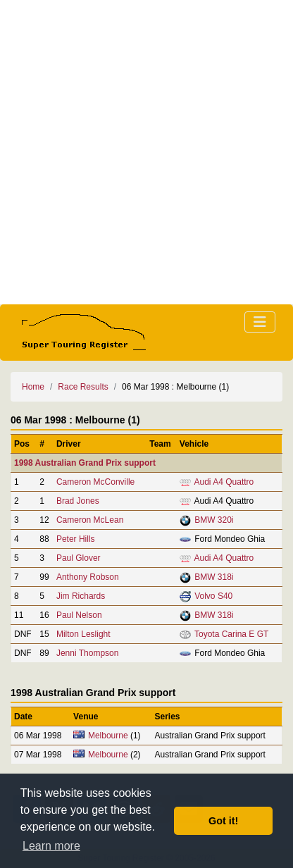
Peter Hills (76, 539)
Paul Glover (79, 558)
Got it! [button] (223, 821)
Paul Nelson (79, 615)
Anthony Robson (88, 577)
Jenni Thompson (88, 653)
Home (33, 387)
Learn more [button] (51, 846)
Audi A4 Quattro (224, 482)
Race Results (83, 387)
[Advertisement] (146, 152)
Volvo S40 (213, 596)
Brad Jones (78, 501)
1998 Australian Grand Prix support (85, 463)
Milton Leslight (83, 634)
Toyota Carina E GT (231, 634)
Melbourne (108, 736)
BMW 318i (214, 577)
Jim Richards (81, 596)
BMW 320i (214, 520)
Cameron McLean (90, 520)
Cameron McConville (95, 482)
